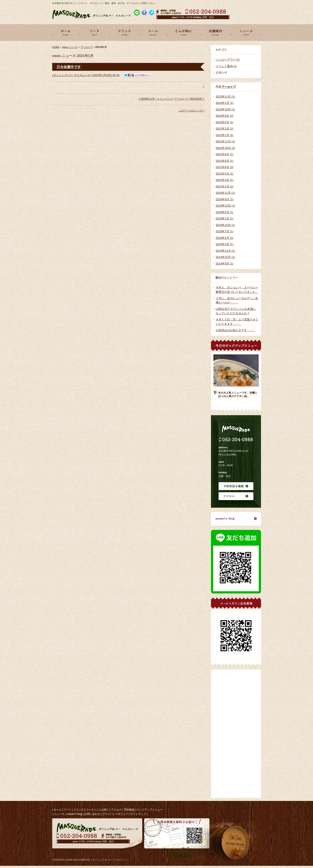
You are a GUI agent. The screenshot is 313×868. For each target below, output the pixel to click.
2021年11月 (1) (225, 141)
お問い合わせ (92, 814)
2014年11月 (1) (225, 251)
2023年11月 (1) (225, 97)
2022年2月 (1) (225, 129)
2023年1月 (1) (225, 103)
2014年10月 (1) (225, 257)
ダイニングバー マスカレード (72, 75)
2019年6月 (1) (225, 212)
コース (90, 810)
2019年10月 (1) (225, 206)
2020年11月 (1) (225, 193)
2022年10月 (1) (225, 109)
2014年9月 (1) (225, 264)
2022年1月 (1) (225, 135)
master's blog (74, 814)
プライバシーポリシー (115, 814)
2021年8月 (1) (225, 161)
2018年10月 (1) (225, 225)
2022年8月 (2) (225, 116)
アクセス (116, 810)
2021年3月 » (197, 99)
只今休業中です (69, 67)
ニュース (59, 814)
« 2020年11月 (147, 99)
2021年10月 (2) (225, 148)
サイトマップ (138, 814)
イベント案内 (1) (226, 66)
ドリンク (79, 810)
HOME (56, 47)
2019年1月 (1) (225, 218)
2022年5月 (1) (225, 122)
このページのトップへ (191, 111)
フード (67, 810)
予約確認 (129, 810)
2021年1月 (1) (225, 186)
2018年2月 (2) (225, 238)
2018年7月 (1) (225, 231)
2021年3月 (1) (225, 180)
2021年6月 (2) (225, 167)
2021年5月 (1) (225, 174)
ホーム (57, 810)
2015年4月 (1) (225, 244)
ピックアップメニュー (149, 810)
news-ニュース (70, 47)
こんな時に (102, 810)
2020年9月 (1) (225, 199)
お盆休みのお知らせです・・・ (236, 330)
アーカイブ (229, 87)
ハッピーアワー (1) (228, 60)
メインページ (165, 99)
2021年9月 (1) (225, 154)
